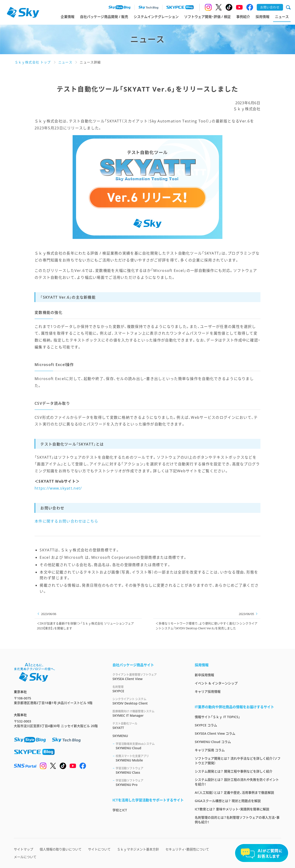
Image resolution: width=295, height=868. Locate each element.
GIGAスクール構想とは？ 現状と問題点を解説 (228, 801)
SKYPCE (148, 689)
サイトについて (99, 849)
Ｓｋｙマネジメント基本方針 (138, 849)
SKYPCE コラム (206, 725)
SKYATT (148, 726)
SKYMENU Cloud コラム (213, 742)
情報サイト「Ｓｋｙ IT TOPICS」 (217, 717)
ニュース (282, 17)
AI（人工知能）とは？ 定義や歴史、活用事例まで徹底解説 (234, 792)
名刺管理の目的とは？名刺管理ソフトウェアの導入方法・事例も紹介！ (237, 820)
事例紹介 (243, 17)
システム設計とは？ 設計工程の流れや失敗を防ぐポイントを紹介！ (237, 782)
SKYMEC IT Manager (148, 713)
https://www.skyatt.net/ (58, 488)
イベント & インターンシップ (216, 683)
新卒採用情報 (204, 675)
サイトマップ (24, 849)
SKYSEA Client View (148, 677)
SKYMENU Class (150, 770)
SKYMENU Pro (150, 783)
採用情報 (263, 17)
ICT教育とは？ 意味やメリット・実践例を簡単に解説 (232, 809)
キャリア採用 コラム (210, 750)
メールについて (25, 857)
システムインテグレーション (156, 17)
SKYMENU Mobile (150, 758)
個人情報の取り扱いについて (61, 849)
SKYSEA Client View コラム (215, 733)
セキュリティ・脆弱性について (187, 849)
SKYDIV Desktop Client (148, 701)
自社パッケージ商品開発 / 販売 (104, 17)
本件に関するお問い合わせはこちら (66, 521)
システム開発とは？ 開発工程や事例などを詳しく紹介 (234, 771)
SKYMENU (120, 736)
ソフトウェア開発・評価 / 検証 (207, 17)
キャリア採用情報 (208, 691)
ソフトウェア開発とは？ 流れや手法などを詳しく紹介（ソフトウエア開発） (238, 761)
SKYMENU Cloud (150, 746)
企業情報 (68, 17)
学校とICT (120, 810)
